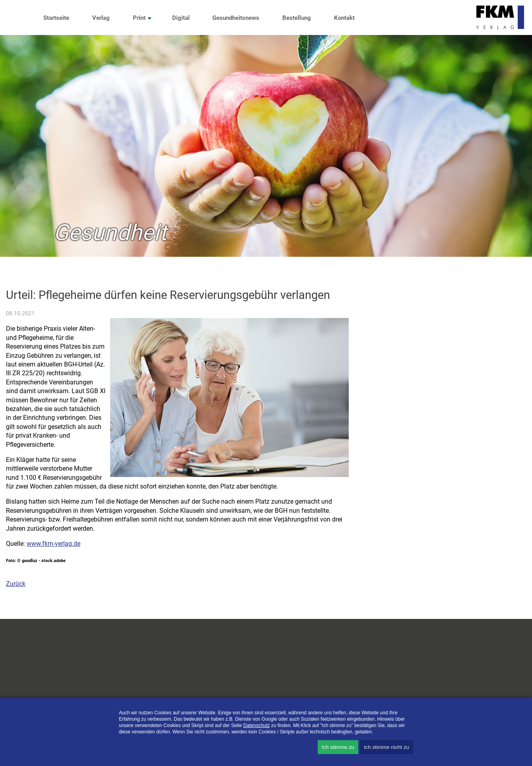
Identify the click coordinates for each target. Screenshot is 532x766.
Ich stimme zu (338, 747)
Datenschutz (257, 725)
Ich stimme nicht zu (386, 747)
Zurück (16, 584)
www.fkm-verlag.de (53, 544)
